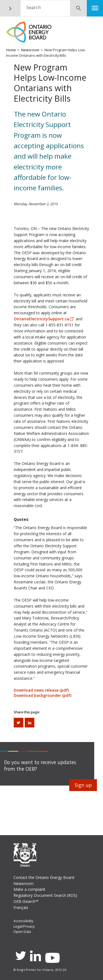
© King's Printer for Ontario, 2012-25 (40, 970)
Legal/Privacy (24, 926)
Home (11, 50)
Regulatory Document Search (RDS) (45, 895)
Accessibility (23, 921)
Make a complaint (29, 889)
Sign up (83, 785)
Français (21, 907)
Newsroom (30, 50)
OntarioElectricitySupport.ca (41, 319)
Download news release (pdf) (41, 690)
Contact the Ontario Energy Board (44, 877)
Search (34, 7)
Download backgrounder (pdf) (43, 695)
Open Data (22, 932)
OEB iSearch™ (26, 901)
